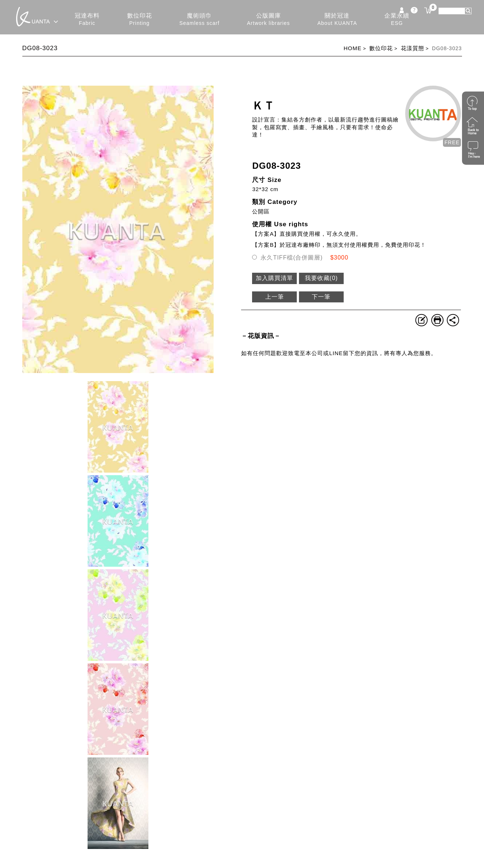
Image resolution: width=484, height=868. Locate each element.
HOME (353, 48)
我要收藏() (322, 278)
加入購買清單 (274, 278)
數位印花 (140, 20)
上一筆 (275, 297)
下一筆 (321, 297)
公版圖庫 (268, 20)
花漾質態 (413, 48)
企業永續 (397, 20)
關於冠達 (337, 20)
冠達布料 (87, 20)
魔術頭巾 (199, 20)
